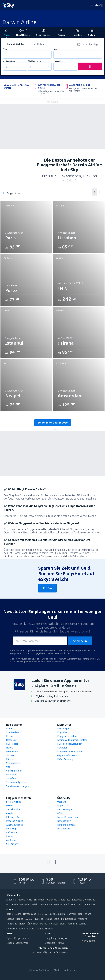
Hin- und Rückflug (15, 44)
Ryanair (10, 836)
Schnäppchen (13, 763)
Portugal (53, 924)
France (19, 919)
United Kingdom (46, 929)
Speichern (80, 641)
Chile (30, 900)
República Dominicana (84, 900)
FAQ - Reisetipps (66, 759)
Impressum (63, 806)
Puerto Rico (77, 904)
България (42, 914)
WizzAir (10, 806)
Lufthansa (11, 832)
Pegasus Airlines (15, 821)
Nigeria (10, 943)
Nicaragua (46, 904)
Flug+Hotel (12, 744)
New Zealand (89, 941)
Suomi (22, 929)
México (36, 904)
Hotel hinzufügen (90, 44)
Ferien (9, 736)
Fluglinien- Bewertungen (70, 744)
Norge (22, 924)
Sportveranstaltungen (18, 786)
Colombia (52, 900)
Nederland (12, 924)
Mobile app (63, 728)
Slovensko (12, 929)
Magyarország (69, 919)
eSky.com (47, 952)
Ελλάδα (28, 919)
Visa (8, 767)
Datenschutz (64, 821)
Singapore (50, 943)
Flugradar (62, 732)
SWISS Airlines (14, 802)
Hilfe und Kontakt (66, 825)
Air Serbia (11, 840)
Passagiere (59, 61)
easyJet (10, 813)
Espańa (10, 919)
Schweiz (31, 929)
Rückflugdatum (35, 61)
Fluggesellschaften (67, 736)
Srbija (63, 924)
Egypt (9, 938)
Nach (56, 49)
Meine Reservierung (67, 817)
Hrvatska (38, 919)
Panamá (58, 904)
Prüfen (47, 588)
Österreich (33, 924)
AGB (60, 813)
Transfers (11, 778)
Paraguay (90, 904)
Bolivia (22, 900)
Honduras (25, 904)
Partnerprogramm (67, 809)
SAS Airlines (12, 844)
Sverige (82, 924)
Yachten (10, 755)
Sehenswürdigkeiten (17, 782)
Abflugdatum (9, 61)
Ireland (48, 919)
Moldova (82, 919)
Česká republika (57, 914)
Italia (57, 919)
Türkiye (61, 943)
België (10, 914)
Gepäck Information (68, 755)
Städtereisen (13, 732)
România (72, 924)
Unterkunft (12, 740)
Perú (67, 904)
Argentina (11, 900)
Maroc (26, 938)
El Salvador (40, 900)
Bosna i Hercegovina (25, 914)
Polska (44, 924)
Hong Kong (51, 938)
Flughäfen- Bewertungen (70, 751)
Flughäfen (62, 748)
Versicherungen (14, 771)
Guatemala (12, 904)
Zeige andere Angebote (53, 423)
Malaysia (63, 938)
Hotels (10, 748)
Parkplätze (12, 774)
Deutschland (85, 914)
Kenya (17, 938)
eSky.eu (37, 952)
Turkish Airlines (14, 809)
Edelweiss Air (13, 817)
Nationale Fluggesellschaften (72, 740)
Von (5, 49)
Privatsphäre (64, 829)
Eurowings (12, 829)
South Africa (22, 943)
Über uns (62, 802)
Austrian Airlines (15, 825)
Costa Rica (65, 900)
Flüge (9, 728)
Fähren (10, 759)
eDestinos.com (62, 952)
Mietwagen (12, 751)
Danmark (71, 914)
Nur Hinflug (39, 44)
